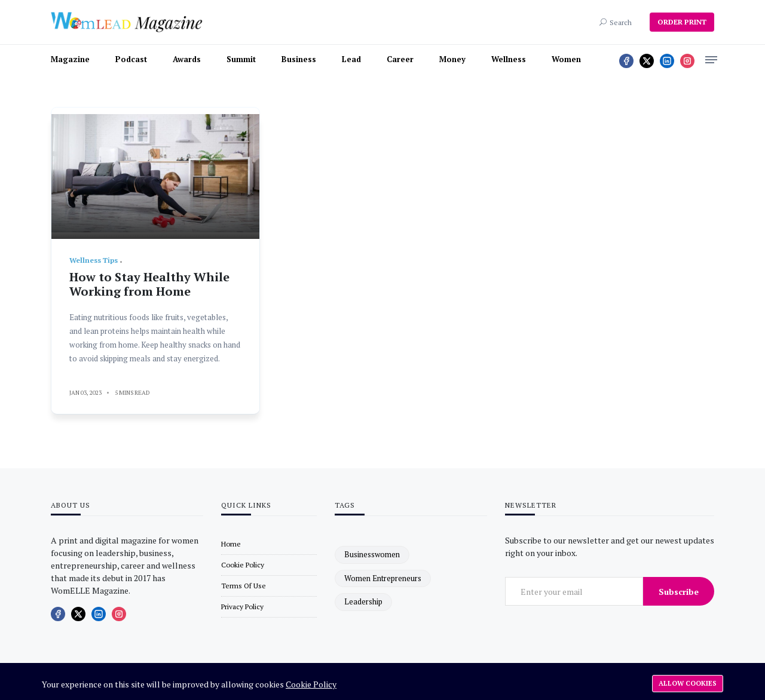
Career (400, 59)
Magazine (70, 59)
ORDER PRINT (682, 22)
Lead (351, 59)
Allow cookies (688, 683)
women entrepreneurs (383, 578)
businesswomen (372, 554)
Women (566, 59)
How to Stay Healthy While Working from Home (149, 284)
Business (299, 59)
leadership (363, 601)
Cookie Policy (311, 684)
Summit (241, 59)
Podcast (131, 59)
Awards (187, 59)
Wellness (509, 59)
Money (452, 59)
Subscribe (679, 592)
